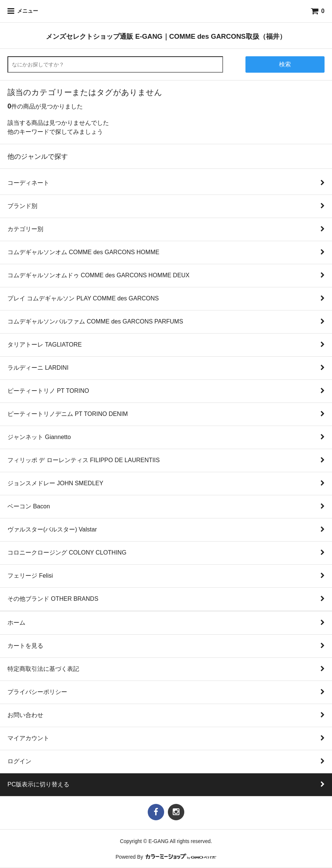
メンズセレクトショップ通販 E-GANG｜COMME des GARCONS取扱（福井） (166, 36)
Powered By (166, 857)
